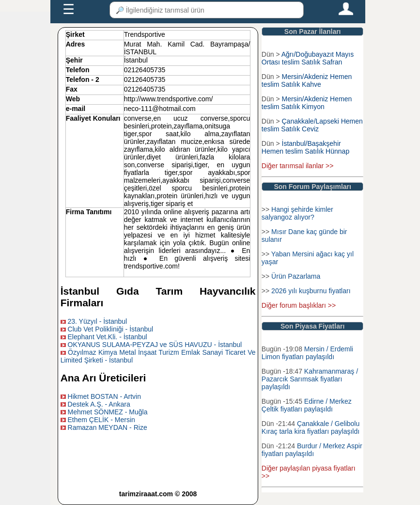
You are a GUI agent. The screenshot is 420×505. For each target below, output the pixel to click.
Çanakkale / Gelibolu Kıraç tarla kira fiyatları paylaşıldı (311, 427)
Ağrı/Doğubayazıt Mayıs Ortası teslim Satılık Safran (308, 58)
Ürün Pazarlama (296, 276)
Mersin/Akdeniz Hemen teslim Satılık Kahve (307, 80)
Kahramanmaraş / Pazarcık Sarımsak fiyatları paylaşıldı (310, 379)
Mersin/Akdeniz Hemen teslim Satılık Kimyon (307, 103)
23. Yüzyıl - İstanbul (98, 321)
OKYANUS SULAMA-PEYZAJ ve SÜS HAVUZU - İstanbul (155, 345)
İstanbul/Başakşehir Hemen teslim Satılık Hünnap (305, 147)
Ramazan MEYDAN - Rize (108, 427)
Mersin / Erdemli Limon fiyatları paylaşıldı (307, 353)
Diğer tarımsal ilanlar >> (298, 166)
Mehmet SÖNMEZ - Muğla (108, 412)
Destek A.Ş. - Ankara (99, 404)
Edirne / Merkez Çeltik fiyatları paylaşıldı (307, 405)
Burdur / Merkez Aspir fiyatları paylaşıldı (312, 450)
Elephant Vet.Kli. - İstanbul (108, 337)
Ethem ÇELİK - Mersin (101, 420)
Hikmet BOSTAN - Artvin (104, 396)
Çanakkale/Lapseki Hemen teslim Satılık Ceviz (312, 125)
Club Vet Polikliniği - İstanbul (111, 329)
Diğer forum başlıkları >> (299, 305)
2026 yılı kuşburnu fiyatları (311, 291)
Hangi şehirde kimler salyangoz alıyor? (297, 213)
